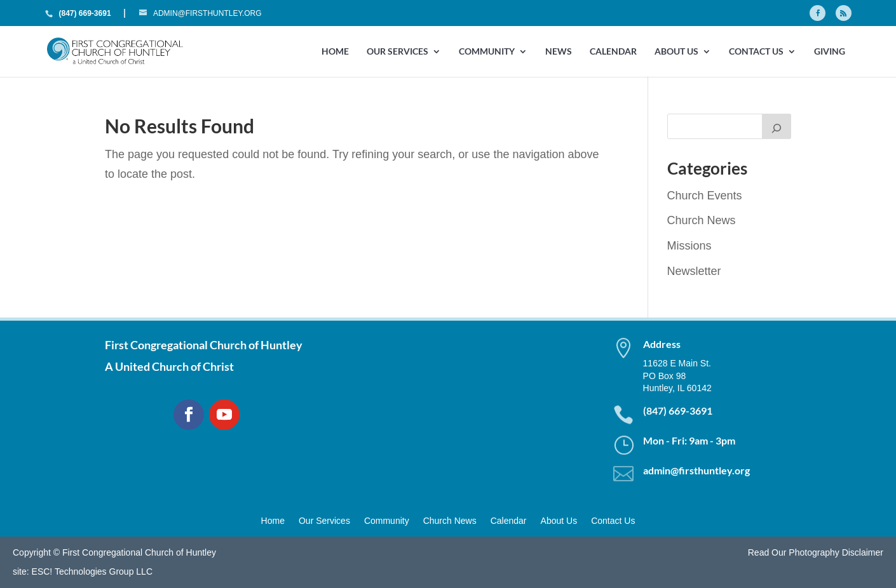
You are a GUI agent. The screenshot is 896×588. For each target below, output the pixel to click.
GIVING (830, 52)
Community (487, 52)
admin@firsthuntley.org (696, 470)
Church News (702, 220)
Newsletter (694, 271)
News (559, 52)
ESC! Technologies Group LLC (92, 571)
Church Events (705, 196)
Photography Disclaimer (836, 552)
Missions (689, 246)
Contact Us (756, 52)
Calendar (613, 52)
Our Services (397, 52)
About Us (676, 52)
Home (335, 52)
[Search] (777, 126)
